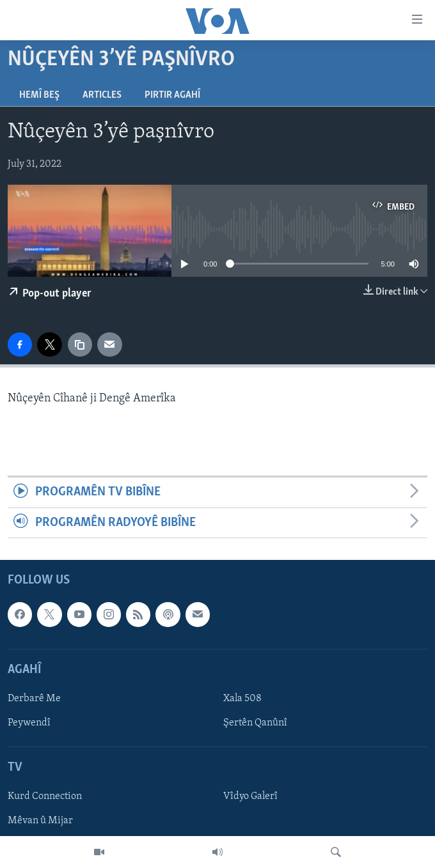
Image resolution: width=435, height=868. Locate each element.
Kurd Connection (45, 797)
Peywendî (29, 723)
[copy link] (80, 345)
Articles (102, 95)
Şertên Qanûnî (255, 723)
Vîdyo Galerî (250, 797)
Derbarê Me (34, 699)
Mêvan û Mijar (40, 821)
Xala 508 (242, 699)
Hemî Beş (39, 95)
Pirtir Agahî (172, 95)
